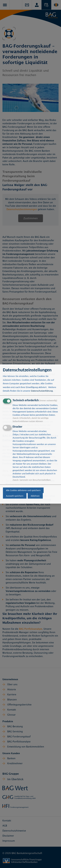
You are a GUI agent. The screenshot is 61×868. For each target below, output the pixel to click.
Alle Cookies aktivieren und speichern (23, 490)
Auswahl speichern (15, 496)
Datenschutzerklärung (42, 391)
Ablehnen (35, 496)
